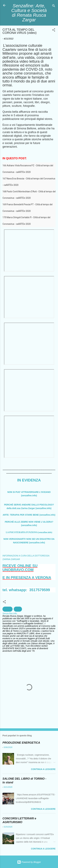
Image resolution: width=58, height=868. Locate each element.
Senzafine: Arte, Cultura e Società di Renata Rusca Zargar (29, 13)
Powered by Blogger (29, 862)
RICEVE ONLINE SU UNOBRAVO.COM (20, 568)
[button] (54, 30)
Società (8, 609)
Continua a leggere (43, 769)
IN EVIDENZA (29, 480)
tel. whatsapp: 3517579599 (26, 590)
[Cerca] (54, 6)
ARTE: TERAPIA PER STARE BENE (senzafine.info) (29, 515)
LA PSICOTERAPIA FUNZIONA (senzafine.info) (29, 532)
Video (18, 609)
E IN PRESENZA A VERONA (27, 578)
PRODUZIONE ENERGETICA (21, 743)
